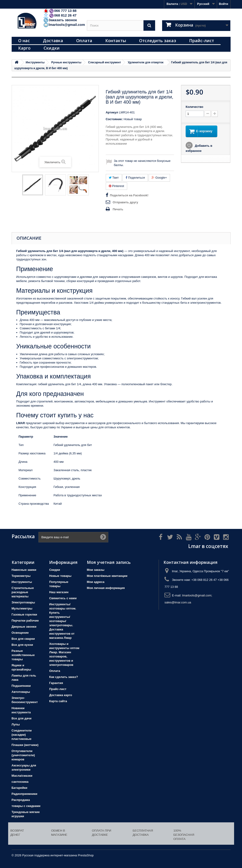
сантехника (20, 782)
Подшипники (21, 686)
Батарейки (20, 788)
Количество (194, 107)
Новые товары (60, 576)
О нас (24, 41)
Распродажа (21, 800)
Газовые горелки (24, 614)
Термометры (21, 576)
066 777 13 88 (60, 11)
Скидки (52, 48)
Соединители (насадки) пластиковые (22, 735)
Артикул (112, 112)
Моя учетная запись (109, 562)
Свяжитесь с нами (63, 598)
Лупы (16, 724)
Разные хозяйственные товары (23, 655)
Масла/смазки (22, 776)
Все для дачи (22, 718)
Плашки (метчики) (25, 745)
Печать (118, 209)
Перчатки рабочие (25, 621)
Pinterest (116, 186)
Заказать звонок (60, 20)
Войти (224, 4)
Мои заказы (96, 570)
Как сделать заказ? (63, 677)
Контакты (116, 41)
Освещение (20, 633)
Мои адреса (96, 582)
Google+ (159, 178)
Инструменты (22, 582)
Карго (24, 48)
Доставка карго (61, 695)
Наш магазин (59, 592)
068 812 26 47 (60, 15)
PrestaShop (86, 855)
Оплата (84, 41)
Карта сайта (58, 701)
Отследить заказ (158, 41)
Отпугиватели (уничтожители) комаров (23, 755)
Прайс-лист (202, 41)
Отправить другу (125, 202)
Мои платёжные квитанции (107, 576)
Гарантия (56, 683)
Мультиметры (22, 608)
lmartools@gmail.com (64, 25)
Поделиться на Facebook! (129, 195)
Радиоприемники (25, 794)
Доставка (53, 41)
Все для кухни (22, 645)
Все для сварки (23, 639)
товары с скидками (26, 806)
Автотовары (21, 692)
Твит (114, 178)
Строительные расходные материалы (23, 592)
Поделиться (135, 178)
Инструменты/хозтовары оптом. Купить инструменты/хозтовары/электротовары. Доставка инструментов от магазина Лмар (63, 621)
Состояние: (114, 119)
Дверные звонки (24, 627)
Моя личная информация (106, 588)
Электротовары (23, 602)
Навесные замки (24, 570)
